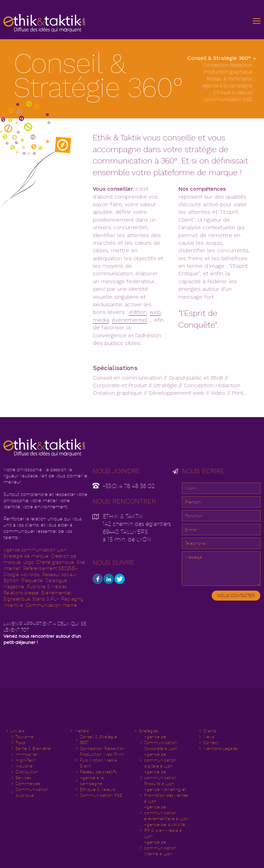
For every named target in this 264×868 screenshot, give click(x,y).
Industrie (24, 766)
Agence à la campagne (228, 86)
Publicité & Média (46, 587)
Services (23, 778)
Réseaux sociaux (60, 575)
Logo (29, 562)
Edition (11, 580)
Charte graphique (55, 562)
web (155, 312)
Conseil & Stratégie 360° (220, 58)
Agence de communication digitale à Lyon (160, 760)
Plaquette (32, 580)
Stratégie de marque (26, 556)
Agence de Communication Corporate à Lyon (161, 743)
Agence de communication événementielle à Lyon (166, 813)
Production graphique (229, 72)
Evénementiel (56, 593)
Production (101, 760)
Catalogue (56, 580)
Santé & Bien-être (33, 748)
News (209, 737)
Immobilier (26, 754)
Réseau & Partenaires (230, 79)
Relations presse (21, 593)
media (101, 320)
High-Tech (26, 760)
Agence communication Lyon (35, 550)
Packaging (72, 599)
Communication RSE (229, 99)
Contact (211, 743)
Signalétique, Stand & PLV (31, 599)
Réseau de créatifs (98, 772)
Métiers (82, 731)
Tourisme (24, 737)
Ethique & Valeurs (234, 93)
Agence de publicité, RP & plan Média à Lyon (165, 830)
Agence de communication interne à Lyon (160, 848)
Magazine (14, 587)
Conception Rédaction (228, 65)
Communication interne (51, 605)
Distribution (27, 772)
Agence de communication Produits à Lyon (160, 778)
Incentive (13, 605)
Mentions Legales (220, 748)
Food (20, 743)
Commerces (28, 784)
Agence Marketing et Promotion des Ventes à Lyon (166, 795)
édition (138, 312)
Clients (210, 731)
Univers (17, 731)
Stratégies (148, 731)
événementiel (130, 320)
